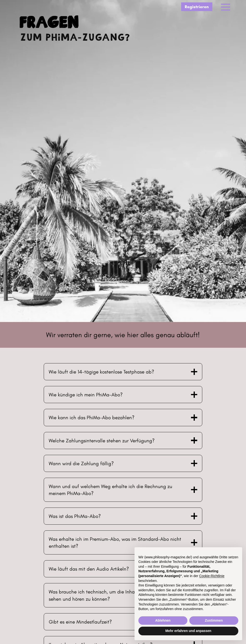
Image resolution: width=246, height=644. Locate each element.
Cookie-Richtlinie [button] (212, 576)
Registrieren (197, 7)
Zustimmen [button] (214, 620)
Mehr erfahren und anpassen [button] (188, 631)
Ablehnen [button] (163, 620)
